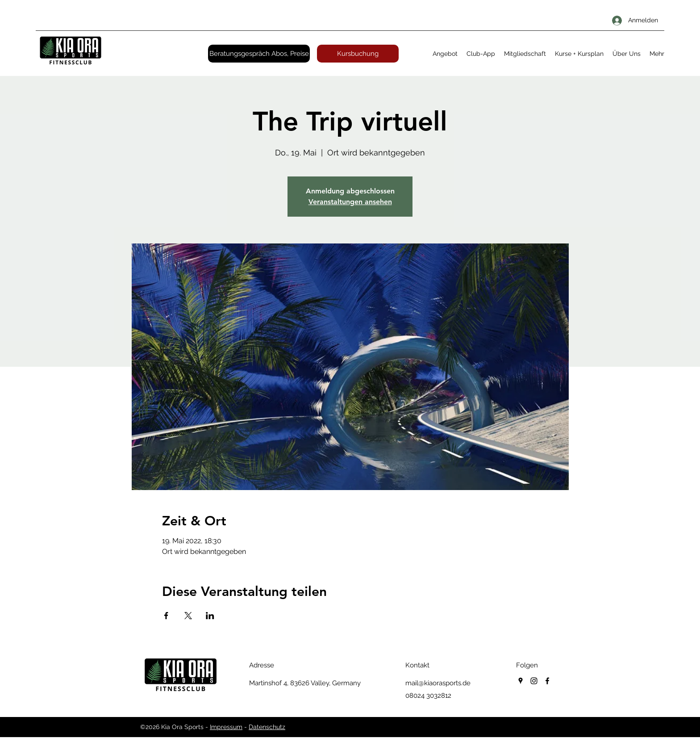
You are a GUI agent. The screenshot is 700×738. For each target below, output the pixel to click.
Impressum (226, 727)
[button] (445, 54)
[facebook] (547, 681)
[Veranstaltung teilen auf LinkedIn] (210, 616)
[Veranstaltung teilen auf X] (188, 616)
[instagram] (534, 681)
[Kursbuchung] (358, 54)
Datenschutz (267, 727)
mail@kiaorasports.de (438, 683)
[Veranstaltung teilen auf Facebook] (166, 616)
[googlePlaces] (521, 681)
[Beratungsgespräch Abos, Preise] (259, 54)
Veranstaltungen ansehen (350, 202)
